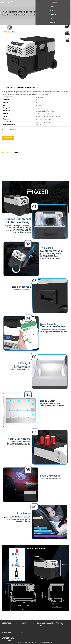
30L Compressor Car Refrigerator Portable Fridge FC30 (21, 87)
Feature (18, 153)
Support (53, 15)
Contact (53, 23)
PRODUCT (53, 6)
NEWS (53, 19)
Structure (6, 153)
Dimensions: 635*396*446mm (10, 130)
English (55, 2)
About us (53, 10)
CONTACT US (8, 138)
